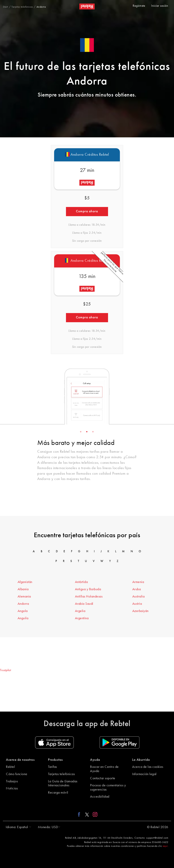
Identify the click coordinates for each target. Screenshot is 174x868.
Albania (23, 589)
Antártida (81, 582)
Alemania (24, 597)
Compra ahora (87, 211)
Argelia (80, 611)
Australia (139, 597)
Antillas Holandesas (89, 597)
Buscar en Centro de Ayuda (104, 769)
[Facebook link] (80, 814)
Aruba (137, 589)
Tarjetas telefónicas (61, 774)
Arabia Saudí (84, 604)
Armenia (138, 582)
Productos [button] (55, 760)
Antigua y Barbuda (88, 589)
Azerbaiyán (140, 611)
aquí (165, 846)
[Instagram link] (94, 814)
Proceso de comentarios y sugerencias (108, 787)
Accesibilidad (100, 797)
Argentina (82, 618)
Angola (23, 611)
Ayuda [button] (95, 760)
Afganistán (25, 582)
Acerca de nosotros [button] (20, 760)
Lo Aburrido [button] (141, 760)
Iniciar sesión (160, 6)
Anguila (23, 618)
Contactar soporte (103, 778)
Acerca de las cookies (148, 767)
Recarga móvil (58, 793)
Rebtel (10, 767)
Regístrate (139, 6)
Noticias (12, 788)
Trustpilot (5, 670)
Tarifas (52, 767)
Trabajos (12, 781)
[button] (17, 827)
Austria (137, 604)
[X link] (87, 814)
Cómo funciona (17, 774)
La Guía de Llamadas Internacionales (63, 783)
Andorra (23, 604)
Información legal (144, 774)
